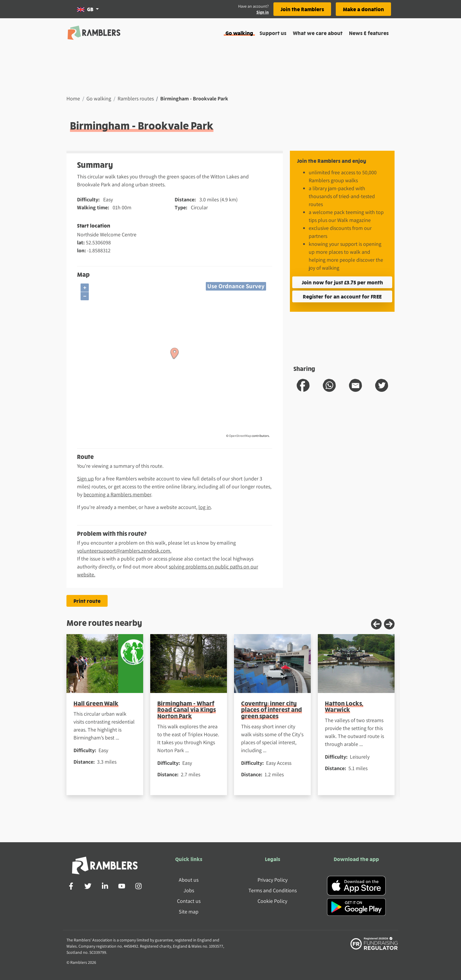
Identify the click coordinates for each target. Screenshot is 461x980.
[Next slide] (389, 624)
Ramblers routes (136, 98)
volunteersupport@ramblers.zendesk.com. (124, 551)
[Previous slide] (376, 624)
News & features (369, 33)
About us (189, 880)
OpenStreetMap (240, 436)
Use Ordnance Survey (236, 286)
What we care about (318, 33)
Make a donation (363, 9)
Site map (189, 912)
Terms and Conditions (273, 890)
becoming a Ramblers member (117, 494)
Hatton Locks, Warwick (344, 706)
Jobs (189, 890)
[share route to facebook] (303, 385)
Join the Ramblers (302, 9)
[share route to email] (355, 385)
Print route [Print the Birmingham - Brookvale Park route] (87, 601)
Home (73, 98)
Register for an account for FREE (342, 296)
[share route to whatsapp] (329, 385)
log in (205, 507)
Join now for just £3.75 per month (342, 282)
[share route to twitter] (382, 385)
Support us (273, 33)
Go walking (239, 33)
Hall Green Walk (96, 703)
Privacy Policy (273, 880)
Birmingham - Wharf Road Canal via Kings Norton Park (187, 709)
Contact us (189, 901)
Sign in (263, 12)
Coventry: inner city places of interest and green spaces (272, 709)
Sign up (85, 479)
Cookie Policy (272, 901)
